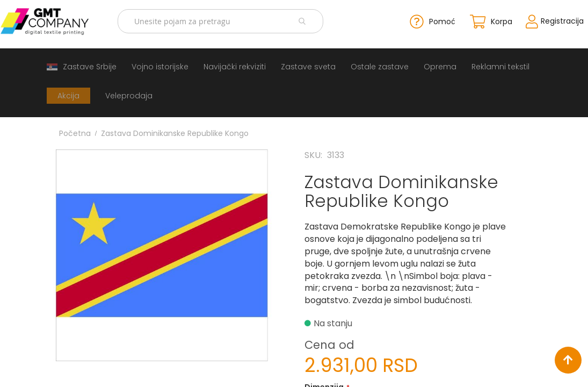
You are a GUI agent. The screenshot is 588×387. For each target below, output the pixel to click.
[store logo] (51, 21)
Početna (75, 132)
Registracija (554, 20)
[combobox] (223, 21)
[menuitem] (82, 66)
